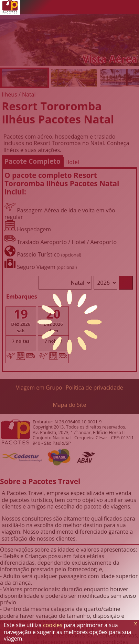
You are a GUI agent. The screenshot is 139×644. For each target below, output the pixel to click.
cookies (53, 625)
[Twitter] (105, 7)
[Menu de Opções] (132, 7)
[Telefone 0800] (77, 7)
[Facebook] (118, 7)
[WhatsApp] (91, 7)
